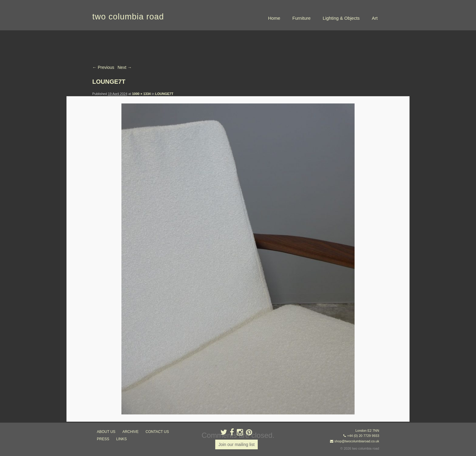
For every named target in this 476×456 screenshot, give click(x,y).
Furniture (301, 18)
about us (106, 432)
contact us (157, 432)
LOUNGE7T (164, 94)
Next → (125, 67)
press (103, 439)
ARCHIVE (130, 432)
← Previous (103, 67)
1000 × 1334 (141, 94)
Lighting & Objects (341, 18)
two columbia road (128, 17)
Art (375, 18)
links (122, 439)
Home (274, 18)
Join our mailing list (236, 444)
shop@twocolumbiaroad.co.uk (357, 441)
